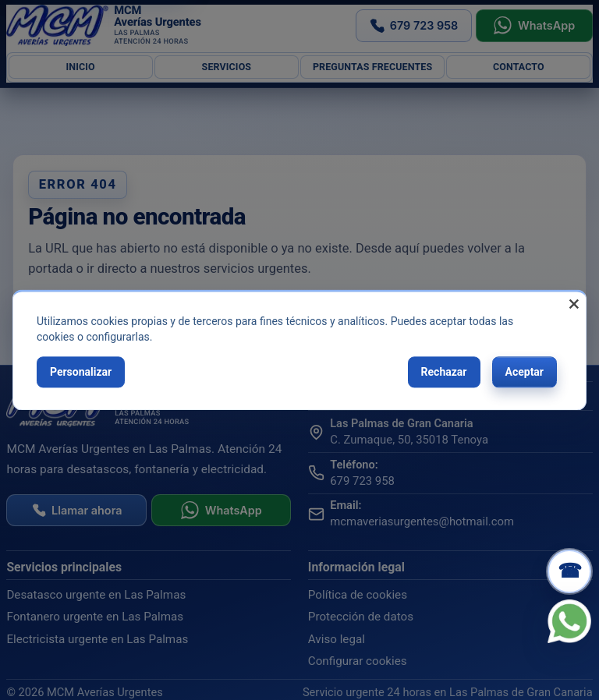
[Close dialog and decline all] (574, 301)
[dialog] (299, 350)
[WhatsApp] (569, 621)
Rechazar (444, 372)
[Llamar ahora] (569, 571)
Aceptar (525, 372)
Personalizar (81, 372)
